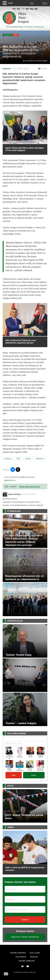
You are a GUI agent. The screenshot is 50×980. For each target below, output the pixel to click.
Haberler (7, 69)
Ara (36, 9)
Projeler (34, 957)
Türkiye (28, 459)
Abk (27, 9)
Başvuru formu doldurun (25, 937)
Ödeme (25, 920)
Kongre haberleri (27, 961)
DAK (16, 35)
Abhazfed (40, 459)
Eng (18, 9)
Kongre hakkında (18, 953)
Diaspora (7, 35)
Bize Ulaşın (35, 953)
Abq (32, 9)
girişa (23, 477)
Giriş (32, 3)
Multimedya (21, 957)
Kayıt (45, 3)
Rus (14, 9)
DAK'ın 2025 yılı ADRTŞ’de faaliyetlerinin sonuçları (25, 869)
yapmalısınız (10, 480)
